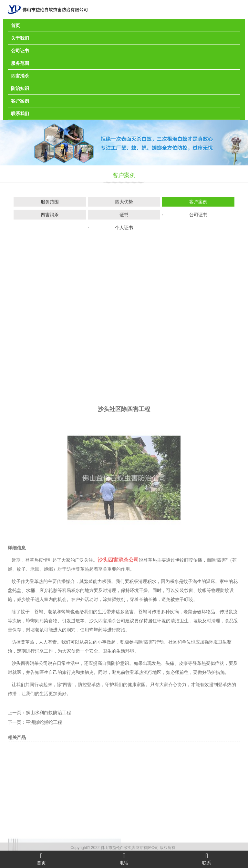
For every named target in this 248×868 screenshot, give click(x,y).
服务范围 (20, 63)
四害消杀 (20, 76)
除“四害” (146, 790)
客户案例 (20, 101)
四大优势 (124, 203)
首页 (15, 25)
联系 (207, 859)
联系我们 (20, 113)
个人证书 (124, 229)
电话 (124, 859)
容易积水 (71, 739)
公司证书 (20, 51)
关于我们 (20, 38)
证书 (124, 216)
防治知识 (20, 88)
